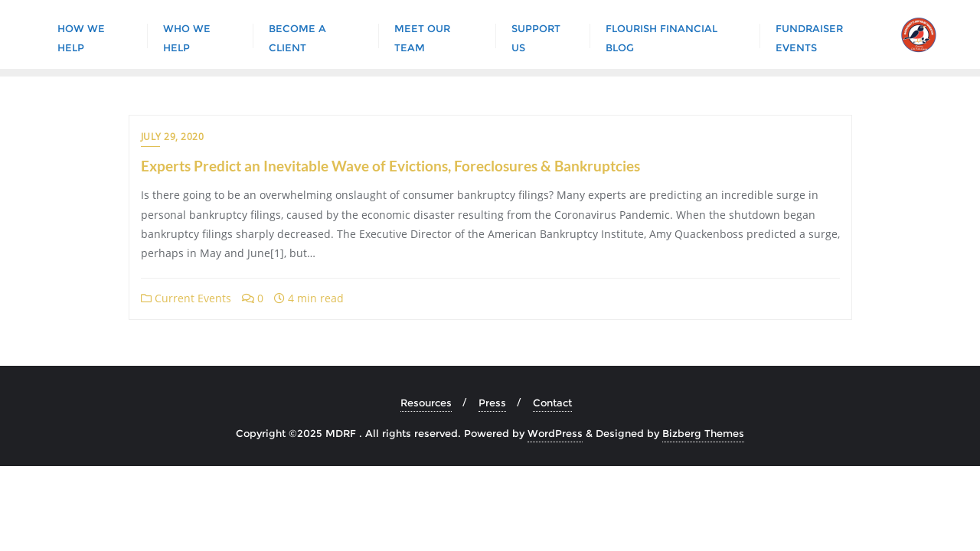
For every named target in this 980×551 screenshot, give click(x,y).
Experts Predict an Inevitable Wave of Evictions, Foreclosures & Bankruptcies (390, 166)
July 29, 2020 (173, 137)
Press (492, 403)
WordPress (555, 433)
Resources (426, 403)
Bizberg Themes (703, 433)
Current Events (186, 298)
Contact (552, 403)
